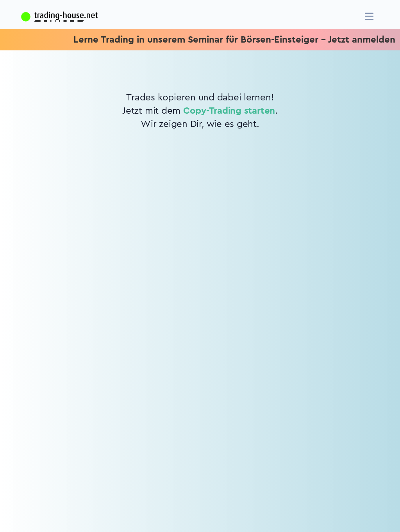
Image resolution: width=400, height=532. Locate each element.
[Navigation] (369, 16)
